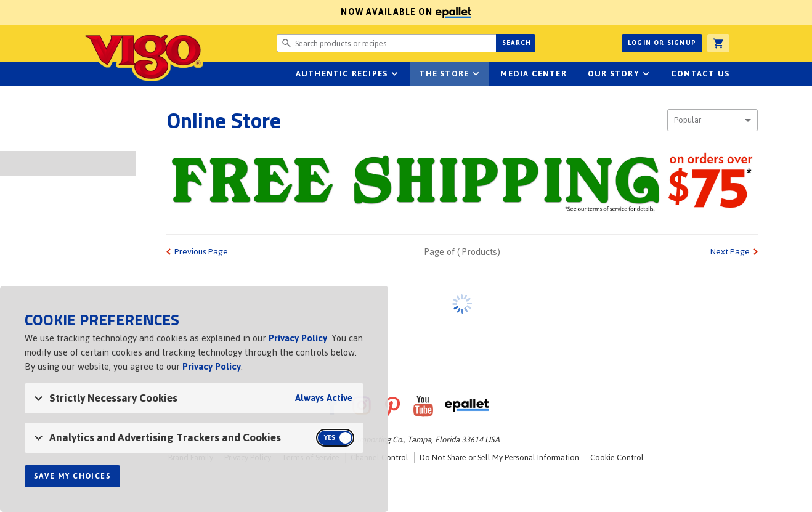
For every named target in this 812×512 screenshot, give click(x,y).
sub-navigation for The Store (476, 74)
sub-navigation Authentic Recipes (394, 74)
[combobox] (713, 120)
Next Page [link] (730, 252)
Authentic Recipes (342, 74)
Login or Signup (662, 43)
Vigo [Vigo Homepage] (143, 57)
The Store (444, 74)
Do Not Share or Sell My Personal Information (499, 457)
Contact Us (700, 74)
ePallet (467, 405)
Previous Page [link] (201, 252)
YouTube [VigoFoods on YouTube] (423, 405)
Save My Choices (72, 476)
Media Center (533, 74)
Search (517, 43)
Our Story (614, 74)
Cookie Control (617, 457)
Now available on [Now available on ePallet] (236, 12)
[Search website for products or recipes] (386, 43)
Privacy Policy (298, 338)
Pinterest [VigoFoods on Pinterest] (392, 405)
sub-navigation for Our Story (646, 74)
